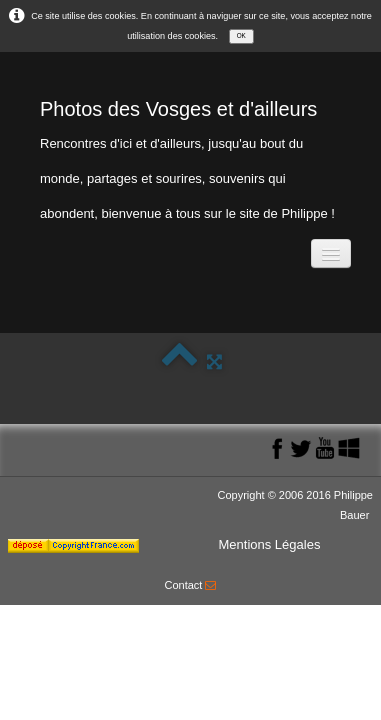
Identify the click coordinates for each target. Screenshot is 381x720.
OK (241, 35)
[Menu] (331, 253)
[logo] (190, 155)
